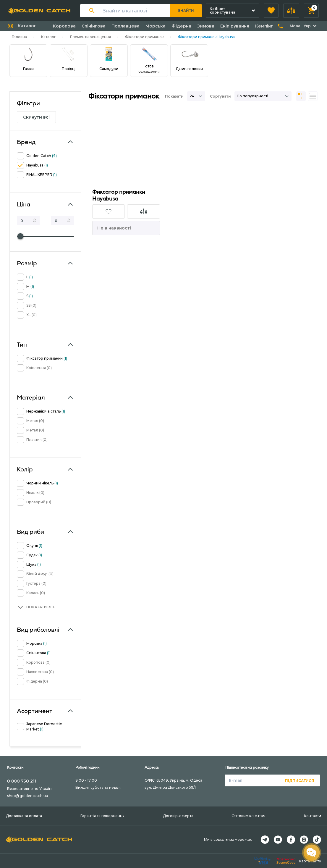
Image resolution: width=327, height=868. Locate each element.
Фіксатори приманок (144, 37)
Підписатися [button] (300, 781)
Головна (19, 37)
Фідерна (181, 26)
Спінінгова (94, 26)
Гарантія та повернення (102, 816)
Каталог (48, 37)
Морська (156, 26)
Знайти (186, 10)
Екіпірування (235, 26)
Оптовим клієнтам (249, 816)
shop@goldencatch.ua (27, 796)
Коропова (64, 26)
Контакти (313, 816)
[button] (271, 11)
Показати (174, 96)
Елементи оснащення (90, 37)
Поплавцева (126, 26)
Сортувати (220, 96)
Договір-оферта (178, 816)
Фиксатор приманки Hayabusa (119, 195)
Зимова (206, 26)
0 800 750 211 (22, 781)
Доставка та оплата (24, 816)
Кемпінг (264, 26)
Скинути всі (36, 117)
